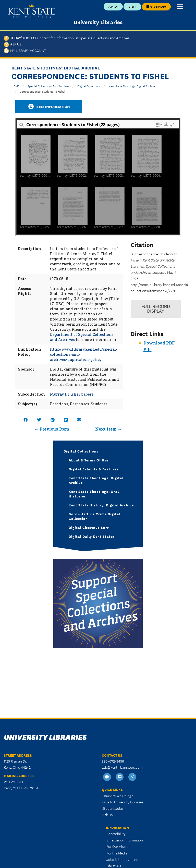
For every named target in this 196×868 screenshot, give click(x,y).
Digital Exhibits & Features (94, 469)
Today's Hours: (67, 38)
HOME (15, 86)
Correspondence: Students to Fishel (42, 91)
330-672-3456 (113, 761)
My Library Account (25, 50)
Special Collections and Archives (48, 86)
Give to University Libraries (123, 802)
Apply (113, 6)
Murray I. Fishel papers (72, 394)
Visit (132, 6)
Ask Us (13, 44)
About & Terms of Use (89, 460)
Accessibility (116, 834)
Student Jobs (113, 808)
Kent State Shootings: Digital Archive (132, 86)
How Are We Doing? (118, 795)
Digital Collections (89, 86)
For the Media (117, 853)
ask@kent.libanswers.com (122, 767)
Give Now (156, 6)
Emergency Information (125, 840)
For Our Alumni (118, 846)
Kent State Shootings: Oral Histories (94, 494)
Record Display (156, 309)
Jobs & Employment (122, 859)
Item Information (49, 106)
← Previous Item (52, 429)
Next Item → (108, 429)
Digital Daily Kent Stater (92, 536)
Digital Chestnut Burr (89, 527)
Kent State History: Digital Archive (101, 505)
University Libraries (98, 22)
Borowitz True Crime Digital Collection (95, 516)
